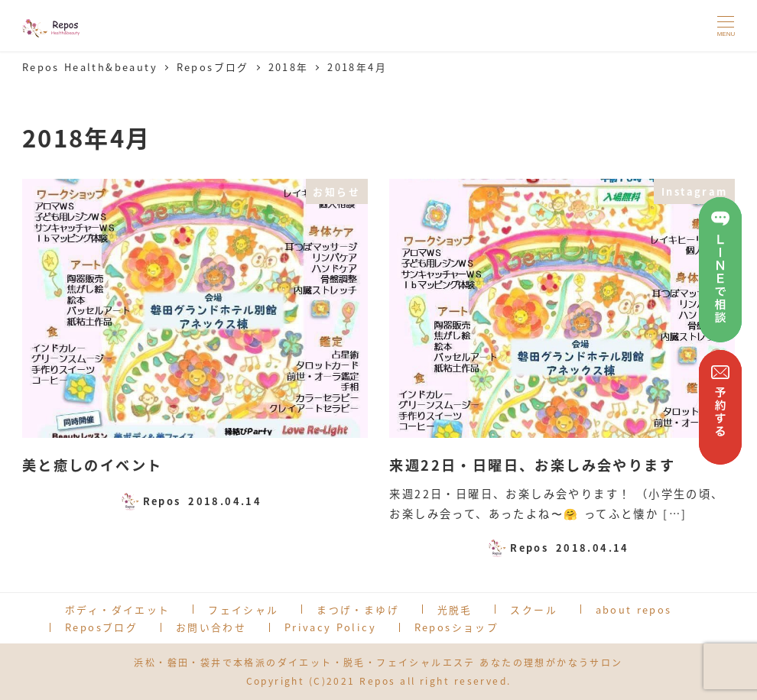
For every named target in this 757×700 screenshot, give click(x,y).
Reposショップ (457, 627)
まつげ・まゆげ (358, 609)
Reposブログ (101, 627)
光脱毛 (455, 609)
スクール (534, 609)
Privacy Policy (330, 627)
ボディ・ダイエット (118, 609)
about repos (634, 609)
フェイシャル (243, 609)
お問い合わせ (211, 627)
